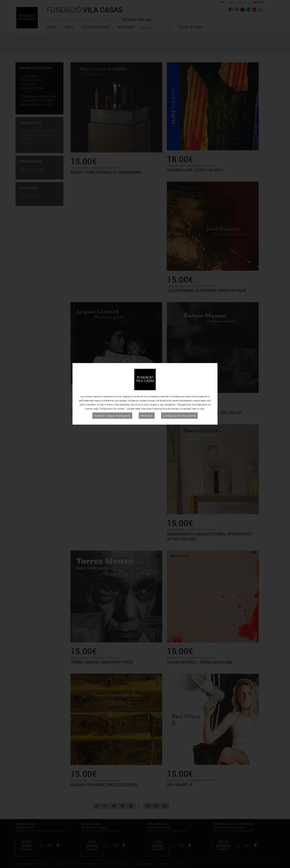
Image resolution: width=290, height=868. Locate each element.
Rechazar (147, 393)
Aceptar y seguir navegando (112, 393)
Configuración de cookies (179, 393)
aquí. (203, 386)
